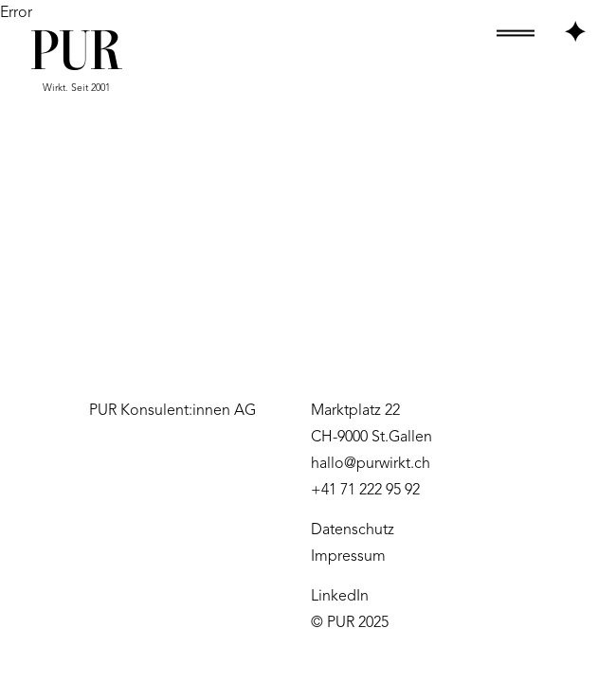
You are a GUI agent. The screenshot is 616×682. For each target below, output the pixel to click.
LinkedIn (340, 597)
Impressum (348, 557)
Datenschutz (353, 530)
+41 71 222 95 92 (365, 491)
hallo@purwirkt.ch (371, 464)
